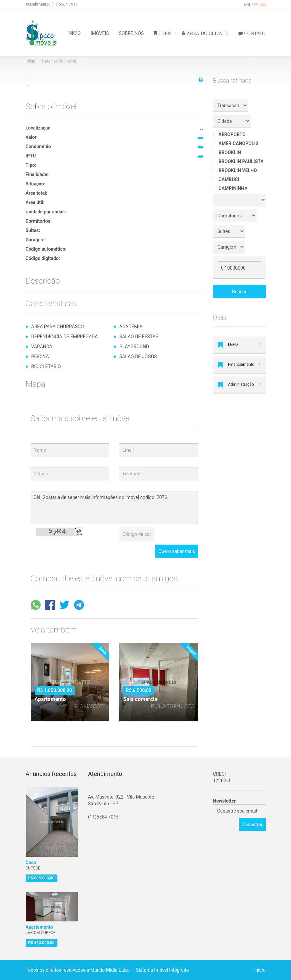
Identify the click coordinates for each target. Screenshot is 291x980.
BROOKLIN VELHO (235, 170)
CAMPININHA (230, 188)
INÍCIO (74, 33)
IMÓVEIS (100, 33)
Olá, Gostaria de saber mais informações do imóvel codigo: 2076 (114, 507)
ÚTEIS (164, 33)
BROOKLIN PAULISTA (238, 161)
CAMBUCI (226, 179)
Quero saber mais (177, 551)
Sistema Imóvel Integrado (162, 970)
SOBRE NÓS (131, 33)
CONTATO (254, 33)
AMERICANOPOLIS (236, 143)
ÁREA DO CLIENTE (207, 33)
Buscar (239, 292)
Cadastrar (252, 825)
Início (30, 61)
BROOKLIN (227, 152)
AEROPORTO (229, 134)
